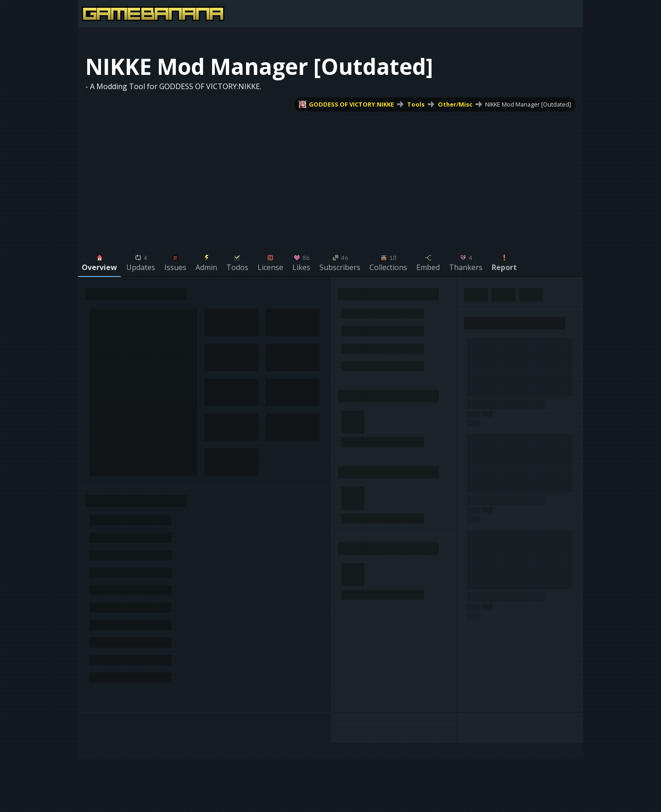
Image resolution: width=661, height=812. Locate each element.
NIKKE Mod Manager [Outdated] (528, 104)
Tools (416, 104)
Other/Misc (455, 104)
